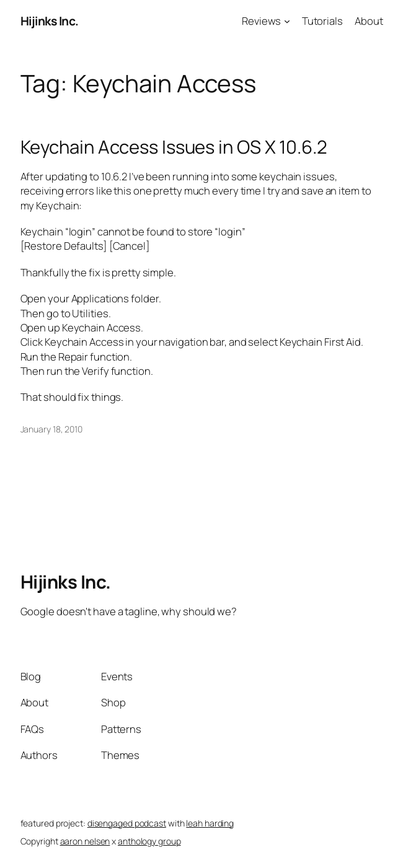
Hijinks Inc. (50, 21)
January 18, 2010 (51, 429)
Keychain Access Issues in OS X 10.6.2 (174, 147)
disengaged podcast (127, 823)
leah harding (210, 823)
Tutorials (322, 21)
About (369, 21)
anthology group (149, 841)
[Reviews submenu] (287, 21)
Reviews (261, 21)
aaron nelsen (85, 841)
